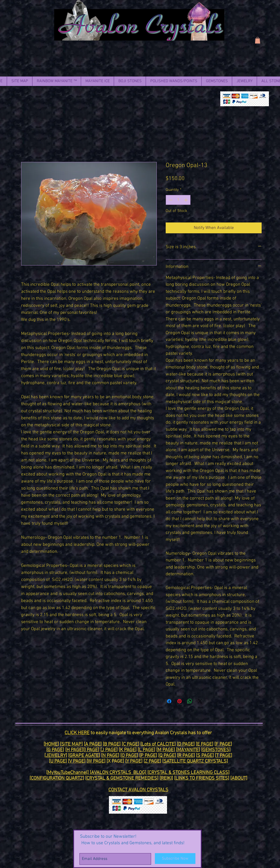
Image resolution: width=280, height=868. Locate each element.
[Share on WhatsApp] (190, 701)
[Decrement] (170, 200)
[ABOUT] (239, 778)
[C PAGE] (130, 744)
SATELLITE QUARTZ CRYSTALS (195, 761)
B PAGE (112, 744)
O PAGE (129, 756)
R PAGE (186, 756)
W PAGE (96, 761)
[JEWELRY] (56, 756)
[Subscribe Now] (175, 859)
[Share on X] (200, 701)
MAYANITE (188, 750)
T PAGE (224, 756)
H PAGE (74, 750)
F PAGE (223, 744)
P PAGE (148, 756)
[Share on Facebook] (169, 701)
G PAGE (55, 750)
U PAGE (58, 761)
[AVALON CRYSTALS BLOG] (119, 773)
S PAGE (205, 756)
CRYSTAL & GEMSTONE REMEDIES (122, 778)
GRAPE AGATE (84, 756)
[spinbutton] (178, 200)
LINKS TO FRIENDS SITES (202, 778)
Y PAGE (134, 761)
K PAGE (128, 750)
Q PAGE (167, 756)
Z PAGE (152, 761)
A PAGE (93, 744)
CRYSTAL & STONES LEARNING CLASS (188, 773)
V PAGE (77, 761)
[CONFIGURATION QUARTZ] (57, 778)
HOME (51, 744)
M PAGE (166, 750)
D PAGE (186, 744)
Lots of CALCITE (158, 744)
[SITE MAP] (71, 744)
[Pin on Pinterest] (179, 701)
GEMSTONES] (216, 750)
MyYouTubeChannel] (69, 773)
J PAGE (109, 750)
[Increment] (186, 200)
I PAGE (91, 750)
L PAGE (146, 750)
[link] (258, 40)
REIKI (166, 778)
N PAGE (110, 756)
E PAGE (204, 744)
